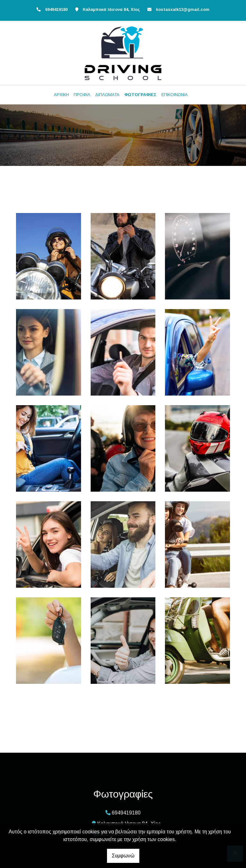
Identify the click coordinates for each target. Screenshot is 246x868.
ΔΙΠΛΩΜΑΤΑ (107, 95)
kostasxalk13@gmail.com (183, 9)
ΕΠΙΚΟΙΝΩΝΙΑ (175, 95)
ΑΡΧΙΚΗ (61, 95)
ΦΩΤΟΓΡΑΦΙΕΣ (140, 95)
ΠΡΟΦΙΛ (82, 95)
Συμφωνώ (123, 856)
